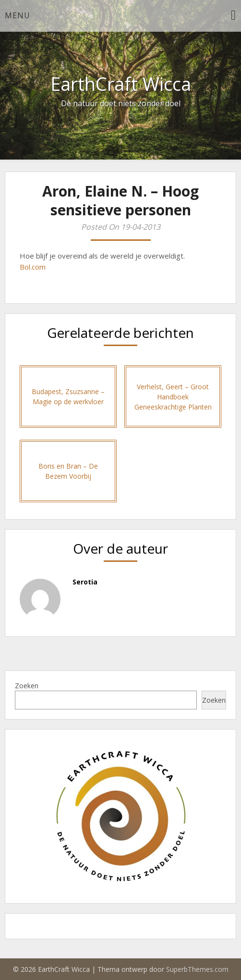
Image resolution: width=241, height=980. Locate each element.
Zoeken (27, 686)
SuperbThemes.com (197, 969)
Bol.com (33, 267)
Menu (18, 15)
